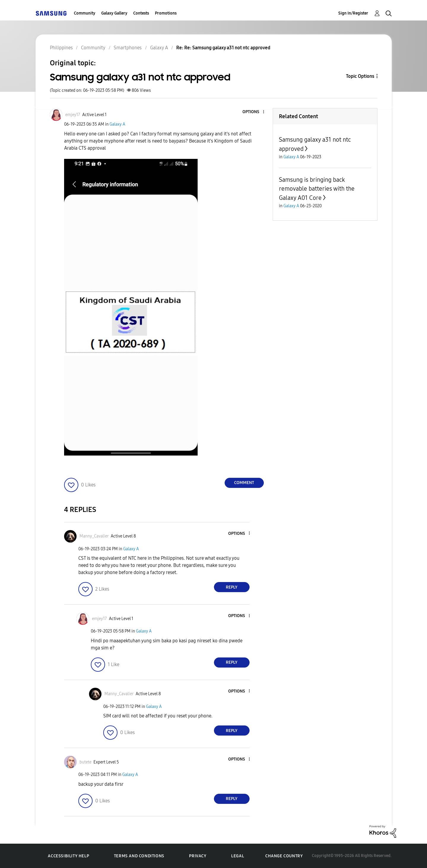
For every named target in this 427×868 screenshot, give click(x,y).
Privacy (198, 856)
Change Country (284, 856)
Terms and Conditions (139, 856)
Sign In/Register (353, 13)
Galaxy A (117, 124)
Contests (141, 13)
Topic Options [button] (360, 76)
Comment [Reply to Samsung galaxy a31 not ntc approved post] (244, 483)
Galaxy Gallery (114, 13)
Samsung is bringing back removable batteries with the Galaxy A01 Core (317, 189)
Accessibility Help (68, 856)
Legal (238, 856)
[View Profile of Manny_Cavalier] (94, 536)
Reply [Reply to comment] (232, 587)
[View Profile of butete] (85, 762)
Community (85, 13)
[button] (253, 112)
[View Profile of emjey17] (73, 115)
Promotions (166, 13)
